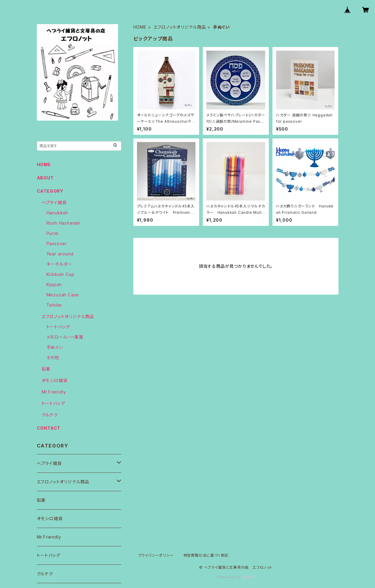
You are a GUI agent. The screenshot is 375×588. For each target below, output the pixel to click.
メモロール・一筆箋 (65, 337)
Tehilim (54, 305)
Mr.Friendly (54, 392)
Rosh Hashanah (63, 223)
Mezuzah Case (63, 295)
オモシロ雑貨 (55, 380)
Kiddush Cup (60, 274)
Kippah (54, 285)
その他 (53, 357)
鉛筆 (46, 369)
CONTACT (49, 428)
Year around (60, 254)
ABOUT (45, 178)
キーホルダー (59, 264)
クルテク (50, 415)
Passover (57, 243)
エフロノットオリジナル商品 (180, 27)
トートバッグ (58, 327)
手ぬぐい (55, 347)
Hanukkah (57, 213)
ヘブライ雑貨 (54, 202)
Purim (52, 233)
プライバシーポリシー (156, 555)
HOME (140, 27)
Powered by (236, 577)
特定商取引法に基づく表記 (206, 555)
